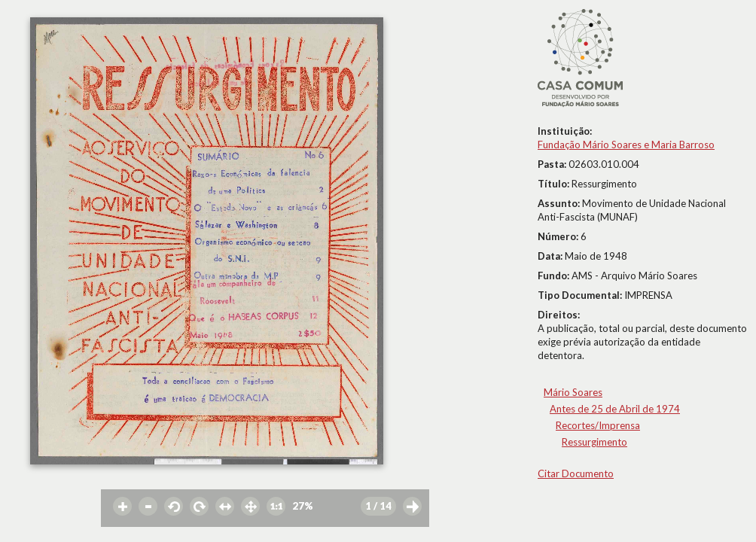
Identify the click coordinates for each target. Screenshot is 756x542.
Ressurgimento (594, 442)
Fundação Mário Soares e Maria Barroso (626, 145)
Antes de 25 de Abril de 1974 (615, 409)
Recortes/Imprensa (598, 425)
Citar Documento (576, 473)
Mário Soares (573, 392)
